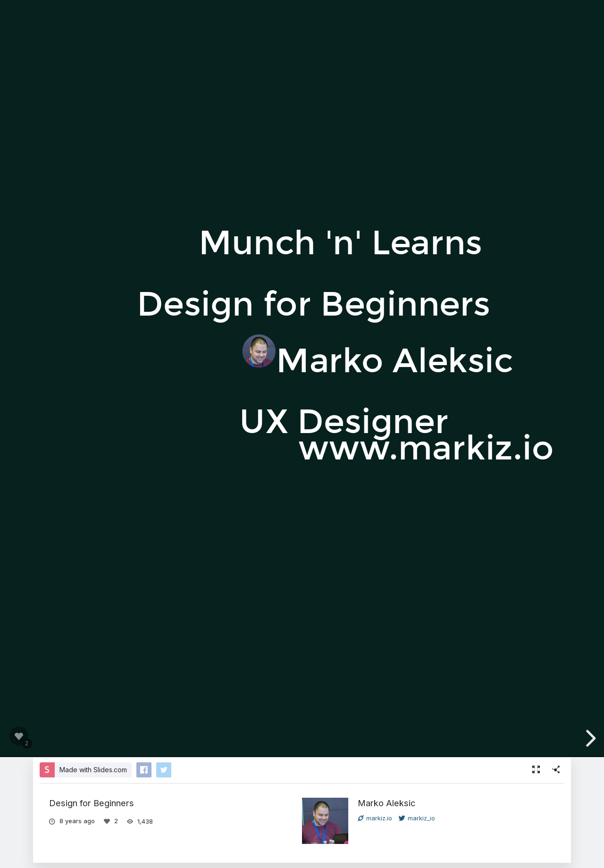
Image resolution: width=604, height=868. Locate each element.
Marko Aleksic (386, 803)
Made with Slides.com (93, 770)
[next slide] (589, 738)
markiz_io (417, 818)
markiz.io (375, 818)
